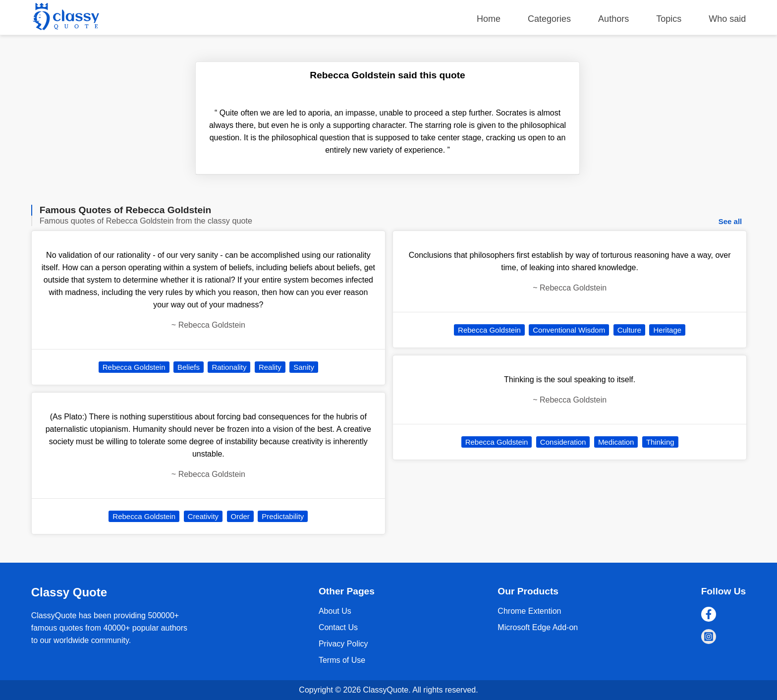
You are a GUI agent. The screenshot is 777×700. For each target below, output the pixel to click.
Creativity (203, 516)
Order (240, 516)
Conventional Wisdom (569, 330)
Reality (270, 367)
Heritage (667, 330)
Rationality (229, 367)
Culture (629, 330)
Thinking (660, 442)
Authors (613, 19)
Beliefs (189, 367)
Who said (727, 19)
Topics (669, 19)
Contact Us (338, 627)
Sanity (304, 367)
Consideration (563, 442)
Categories (549, 19)
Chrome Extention (529, 611)
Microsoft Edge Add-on (538, 627)
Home (489, 19)
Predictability (283, 516)
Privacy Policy (343, 644)
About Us (335, 611)
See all (730, 221)
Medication (616, 442)
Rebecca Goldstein (134, 367)
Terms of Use (342, 660)
